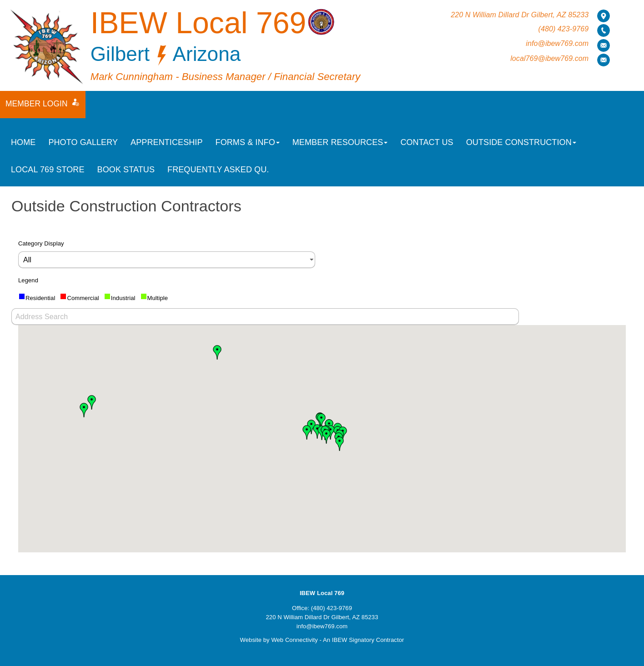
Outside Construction (521, 142)
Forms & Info (248, 142)
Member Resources (340, 142)
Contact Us (427, 142)
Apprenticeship (166, 142)
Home (23, 142)
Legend (28, 280)
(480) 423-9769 (563, 29)
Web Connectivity (294, 640)
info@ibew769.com (557, 43)
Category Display (41, 243)
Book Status (126, 170)
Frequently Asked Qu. (218, 170)
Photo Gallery (83, 142)
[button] (322, 421)
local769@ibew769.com (549, 58)
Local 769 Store (48, 170)
